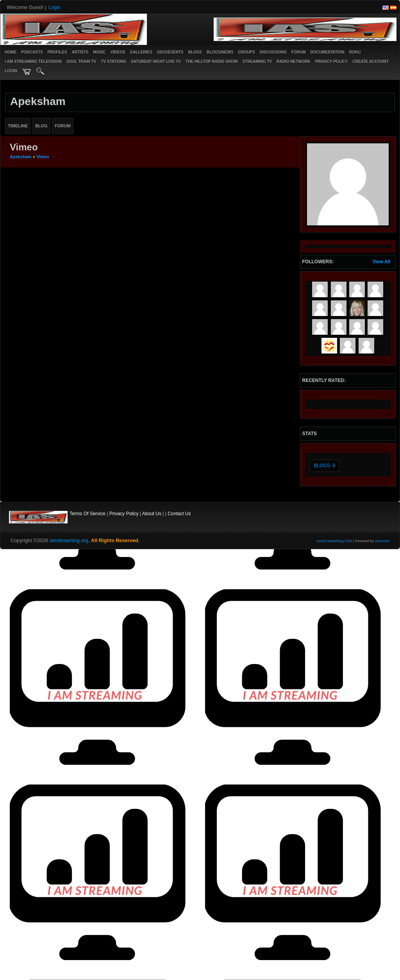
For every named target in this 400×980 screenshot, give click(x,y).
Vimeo (43, 157)
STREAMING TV (257, 62)
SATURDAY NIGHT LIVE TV (156, 62)
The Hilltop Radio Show (212, 62)
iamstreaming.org (69, 540)
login (11, 71)
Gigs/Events (170, 52)
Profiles (57, 52)
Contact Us (179, 514)
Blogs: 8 (325, 466)
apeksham (21, 157)
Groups (246, 52)
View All (381, 262)
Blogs (195, 52)
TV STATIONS (113, 62)
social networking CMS (335, 541)
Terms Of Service (87, 514)
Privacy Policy (124, 514)
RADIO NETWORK (294, 62)
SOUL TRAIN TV (81, 62)
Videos (118, 52)
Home (11, 52)
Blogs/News (220, 52)
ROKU (355, 52)
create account (371, 62)
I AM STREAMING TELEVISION (33, 62)
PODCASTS (32, 52)
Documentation (327, 52)
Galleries (141, 52)
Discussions (273, 52)
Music (99, 52)
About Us (152, 514)
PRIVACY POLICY (332, 62)
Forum (299, 52)
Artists (80, 52)
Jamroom (382, 541)
